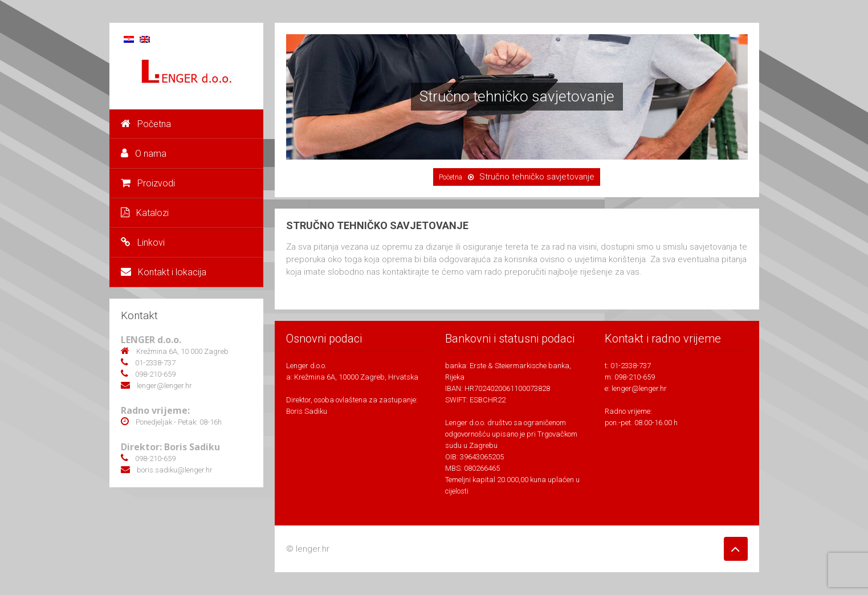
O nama (144, 154)
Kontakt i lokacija (164, 272)
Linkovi (143, 243)
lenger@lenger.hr (639, 388)
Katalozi (145, 213)
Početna (146, 124)
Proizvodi (148, 183)
